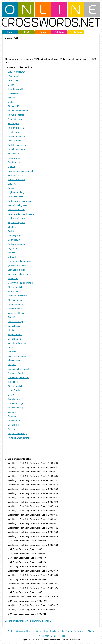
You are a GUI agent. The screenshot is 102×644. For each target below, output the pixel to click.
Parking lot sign (15, 421)
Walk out (12, 412)
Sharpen (12, 227)
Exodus (11, 253)
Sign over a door (16, 300)
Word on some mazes (18, 296)
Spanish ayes (14, 326)
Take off (12, 98)
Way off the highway (17, 205)
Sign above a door (16, 270)
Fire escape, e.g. (16, 408)
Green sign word (16, 119)
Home (10, 32)
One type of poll (15, 373)
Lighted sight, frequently (19, 369)
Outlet (11, 102)
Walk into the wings (17, 343)
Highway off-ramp (16, 218)
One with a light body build (20, 283)
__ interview (13, 132)
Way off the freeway (17, 434)
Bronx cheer (14, 80)
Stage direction (15, 335)
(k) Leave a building (17, 266)
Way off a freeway (16, 72)
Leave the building (16, 210)
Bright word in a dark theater (21, 214)
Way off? (12, 184)
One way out (14, 93)
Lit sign (11, 330)
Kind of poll (13, 124)
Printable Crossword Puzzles (21, 631)
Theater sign (14, 360)
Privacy (91, 631)
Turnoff (11, 317)
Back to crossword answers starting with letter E (28, 621)
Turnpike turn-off (16, 399)
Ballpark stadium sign (18, 111)
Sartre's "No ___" (16, 292)
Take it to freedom (17, 180)
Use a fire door (15, 390)
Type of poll (13, 382)
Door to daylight (16, 89)
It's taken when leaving (19, 438)
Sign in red (13, 248)
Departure (13, 416)
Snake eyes (13, 154)
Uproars (12, 167)
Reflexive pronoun (16, 244)
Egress (11, 188)
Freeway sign (14, 158)
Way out (12, 365)
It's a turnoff (14, 76)
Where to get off (16, 309)
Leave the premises (17, 356)
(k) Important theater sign (20, 201)
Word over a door (16, 175)
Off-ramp (12, 352)
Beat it (11, 395)
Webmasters (42, 631)
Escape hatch (14, 339)
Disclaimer (44, 636)
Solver (43, 32)
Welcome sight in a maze (20, 274)
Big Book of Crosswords (74, 631)
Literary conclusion (17, 137)
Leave (11, 347)
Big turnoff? (13, 106)
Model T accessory (17, 149)
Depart (11, 85)
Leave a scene (15, 141)
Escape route (14, 425)
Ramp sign (13, 279)
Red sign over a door (18, 145)
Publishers (55, 631)
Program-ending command (20, 171)
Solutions (59, 32)
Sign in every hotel (17, 223)
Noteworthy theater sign (19, 261)
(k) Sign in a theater (17, 128)
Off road (12, 257)
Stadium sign (14, 162)
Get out (11, 429)
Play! (26, 32)
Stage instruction (16, 304)
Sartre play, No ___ (17, 240)
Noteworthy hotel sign (18, 378)
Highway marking (16, 192)
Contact (55, 636)
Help (63, 636)
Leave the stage (15, 322)
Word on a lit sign (16, 313)
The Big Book (76, 32)
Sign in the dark (15, 386)
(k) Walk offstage (16, 115)
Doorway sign (14, 235)
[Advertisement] (51, 48)
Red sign (12, 231)
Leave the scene (16, 197)
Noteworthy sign (16, 403)
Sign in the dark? (16, 287)
